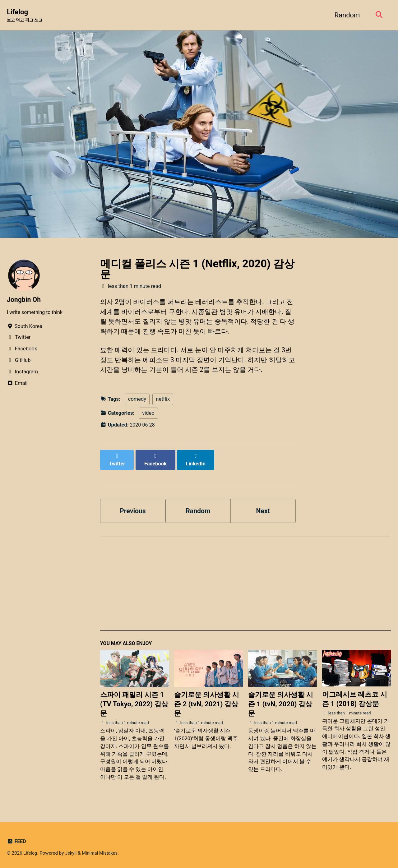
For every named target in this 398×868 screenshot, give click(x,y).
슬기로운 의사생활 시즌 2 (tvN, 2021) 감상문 (207, 702)
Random (346, 15)
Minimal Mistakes (101, 851)
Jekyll (72, 851)
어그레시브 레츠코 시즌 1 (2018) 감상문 (355, 697)
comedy (137, 402)
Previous (133, 507)
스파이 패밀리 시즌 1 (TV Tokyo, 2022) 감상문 (134, 702)
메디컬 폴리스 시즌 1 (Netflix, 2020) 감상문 (197, 269)
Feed (17, 839)
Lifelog (26, 16)
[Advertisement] (246, 584)
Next (263, 507)
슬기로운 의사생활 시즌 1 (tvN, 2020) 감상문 (281, 702)
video (148, 416)
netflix (163, 402)
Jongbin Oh (24, 300)
